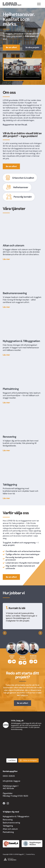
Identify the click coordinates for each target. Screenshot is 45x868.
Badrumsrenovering (11, 823)
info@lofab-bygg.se (11, 781)
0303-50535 (9, 776)
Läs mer (6, 259)
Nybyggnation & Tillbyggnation (16, 816)
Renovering (8, 820)
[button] (5, 633)
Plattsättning (8, 832)
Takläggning (8, 826)
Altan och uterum (10, 829)
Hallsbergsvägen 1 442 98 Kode (10, 787)
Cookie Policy (30, 854)
